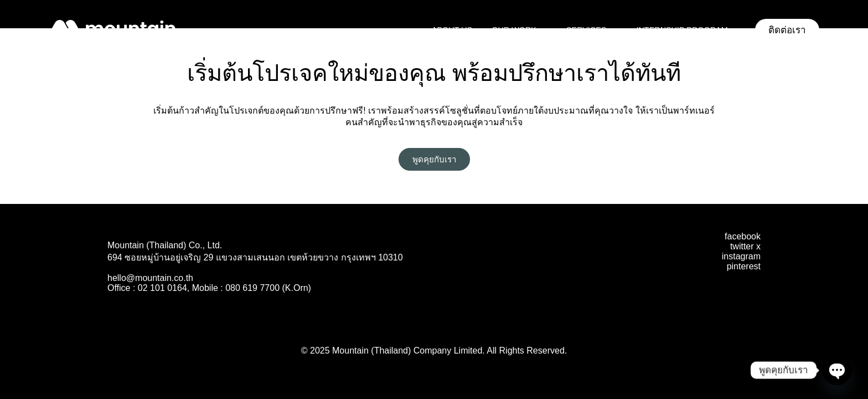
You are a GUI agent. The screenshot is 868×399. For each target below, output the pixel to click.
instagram (741, 256)
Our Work (519, 30)
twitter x (745, 246)
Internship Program (687, 30)
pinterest (744, 266)
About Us (452, 30)
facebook (743, 236)
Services (592, 30)
